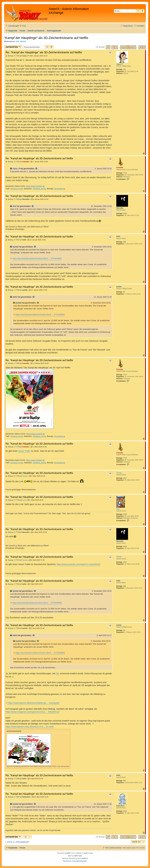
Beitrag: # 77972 (13, 560)
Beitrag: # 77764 (13, 500)
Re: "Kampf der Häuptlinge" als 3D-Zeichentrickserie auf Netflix (44, 52)
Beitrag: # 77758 (13, 447)
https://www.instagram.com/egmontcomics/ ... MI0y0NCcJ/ (33, 712)
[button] (108, 47)
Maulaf (23, 41)
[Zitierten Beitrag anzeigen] (36, 169)
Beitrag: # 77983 (13, 584)
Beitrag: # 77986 (13, 779)
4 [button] (125, 47)
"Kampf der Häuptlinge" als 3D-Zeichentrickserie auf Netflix (46, 38)
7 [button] (135, 47)
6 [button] (131, 47)
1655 (125, 811)
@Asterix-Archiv (17, 189)
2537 (125, 478)
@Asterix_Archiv (39, 189)
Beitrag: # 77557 (13, 240)
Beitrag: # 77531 (13, 56)
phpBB (67, 853)
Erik (18, 41)
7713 (125, 173)
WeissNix (120, 208)
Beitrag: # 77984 (13, 628)
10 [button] (140, 47)
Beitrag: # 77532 (13, 162)
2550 (125, 514)
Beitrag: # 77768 (13, 532)
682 (125, 242)
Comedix (120, 167)
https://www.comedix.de (35, 186)
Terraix (119, 473)
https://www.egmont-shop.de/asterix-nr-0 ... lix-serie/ (30, 727)
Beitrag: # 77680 (13, 363)
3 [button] (122, 47)
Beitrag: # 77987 (13, 797)
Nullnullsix (120, 806)
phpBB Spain (78, 856)
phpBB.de (85, 858)
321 (125, 69)
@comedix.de (60, 189)
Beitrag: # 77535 (13, 199)
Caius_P (119, 64)
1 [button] (116, 47)
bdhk (118, 236)
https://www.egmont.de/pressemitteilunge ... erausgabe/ (34, 703)
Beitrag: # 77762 (13, 476)
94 (124, 292)
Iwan (118, 509)
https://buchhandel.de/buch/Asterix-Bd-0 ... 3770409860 (37, 258)
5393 (125, 213)
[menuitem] (23, 26)
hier (58, 673)
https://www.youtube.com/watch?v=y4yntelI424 (78, 564)
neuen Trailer (24, 451)
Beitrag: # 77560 (13, 290)
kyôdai (16, 247)
